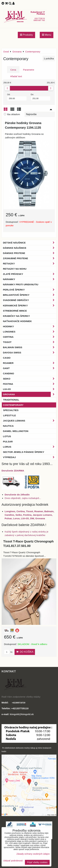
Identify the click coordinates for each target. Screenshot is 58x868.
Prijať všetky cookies (37, 862)
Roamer (30, 363)
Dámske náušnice (30, 248)
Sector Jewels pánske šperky (24, 452)
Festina (30, 384)
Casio (7, 358)
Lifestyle (10, 415)
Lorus (30, 447)
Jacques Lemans (30, 421)
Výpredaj (30, 457)
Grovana (30, 394)
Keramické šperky (30, 305)
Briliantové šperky (30, 295)
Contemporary (13, 405)
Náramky (30, 279)
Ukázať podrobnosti (13, 861)
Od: (17, 97)
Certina (30, 337)
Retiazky (30, 264)
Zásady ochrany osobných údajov (33, 854)
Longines (30, 332)
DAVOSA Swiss (30, 353)
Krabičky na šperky (16, 316)
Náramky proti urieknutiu (21, 284)
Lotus (7, 436)
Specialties (11, 410)
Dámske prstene (30, 253)
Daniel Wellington (16, 431)
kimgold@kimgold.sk (22, 714)
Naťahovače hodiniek (17, 321)
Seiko (30, 379)
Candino (9, 373)
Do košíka (25, 652)
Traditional (11, 400)
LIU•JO (30, 389)
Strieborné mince (15, 311)
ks (8, 652)
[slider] (7, 88)
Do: (41, 97)
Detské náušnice (30, 243)
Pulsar (8, 442)
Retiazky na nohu (15, 269)
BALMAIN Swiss (30, 347)
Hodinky (30, 326)
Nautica (8, 426)
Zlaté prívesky (30, 274)
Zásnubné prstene (30, 258)
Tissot (30, 342)
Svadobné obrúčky (30, 300)
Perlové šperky (30, 290)
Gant (30, 368)
